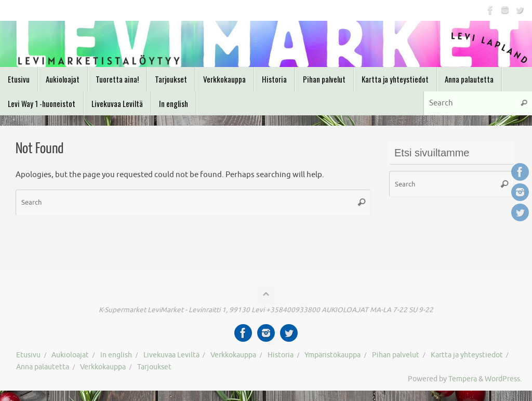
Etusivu (28, 355)
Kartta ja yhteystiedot (467, 355)
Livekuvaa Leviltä (171, 355)
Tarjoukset (154, 367)
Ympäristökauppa (332, 355)
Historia (281, 355)
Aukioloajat (70, 355)
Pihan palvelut (396, 355)
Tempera (463, 379)
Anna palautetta (43, 367)
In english (116, 355)
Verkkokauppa (233, 355)
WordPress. (503, 379)
